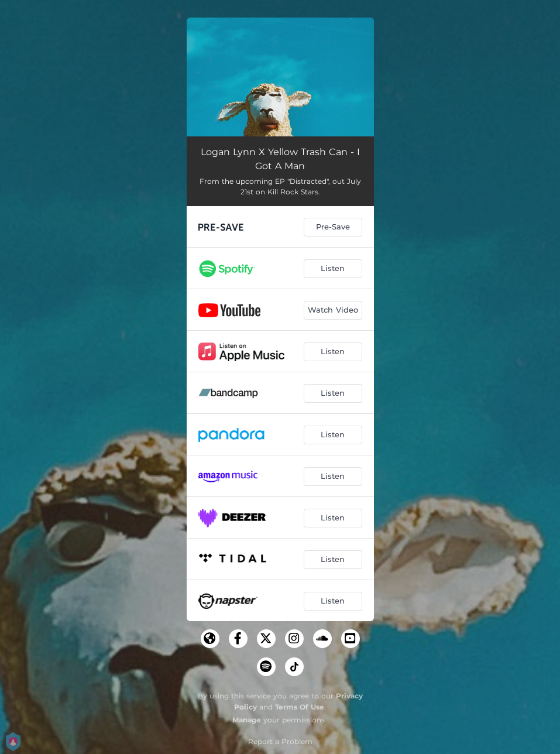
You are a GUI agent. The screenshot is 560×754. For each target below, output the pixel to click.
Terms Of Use (300, 707)
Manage (247, 720)
